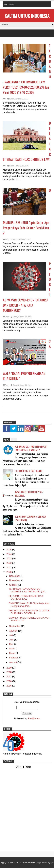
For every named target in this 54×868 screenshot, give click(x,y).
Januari (13, 662)
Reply (7, 239)
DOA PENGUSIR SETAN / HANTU (29, 471)
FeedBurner (34, 718)
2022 (9, 563)
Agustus (14, 631)
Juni (12, 640)
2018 (9, 672)
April (12, 649)
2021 (9, 568)
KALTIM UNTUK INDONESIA (27, 16)
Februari (14, 658)
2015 (9, 686)
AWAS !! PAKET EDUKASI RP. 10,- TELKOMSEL (29, 494)
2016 (9, 681)
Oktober (14, 585)
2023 (9, 559)
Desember (15, 576)
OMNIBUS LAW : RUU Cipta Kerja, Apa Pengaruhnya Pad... (29, 605)
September (15, 626)
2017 (9, 677)
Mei (11, 644)
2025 (9, 550)
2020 (9, 572)
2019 (9, 668)
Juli (11, 635)
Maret (12, 653)
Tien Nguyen (49, 863)
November (15, 580)
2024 (9, 554)
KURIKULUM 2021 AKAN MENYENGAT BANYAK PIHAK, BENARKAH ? (31, 448)
